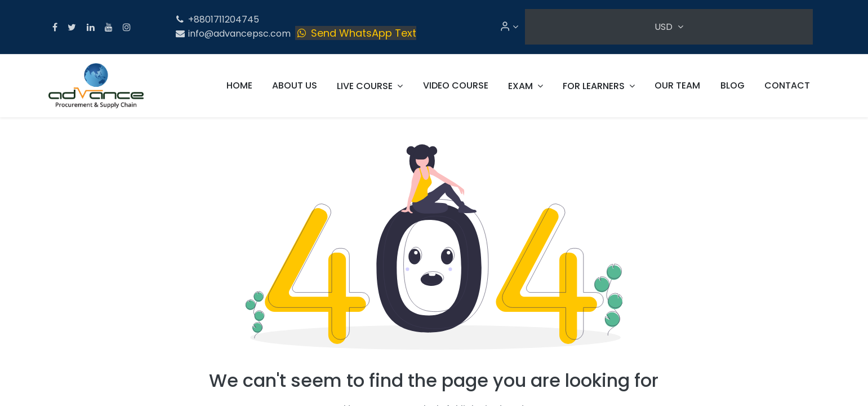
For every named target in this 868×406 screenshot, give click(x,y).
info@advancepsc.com (233, 34)
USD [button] (665, 27)
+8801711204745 (217, 19)
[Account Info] (509, 27)
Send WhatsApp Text (356, 33)
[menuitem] (239, 86)
